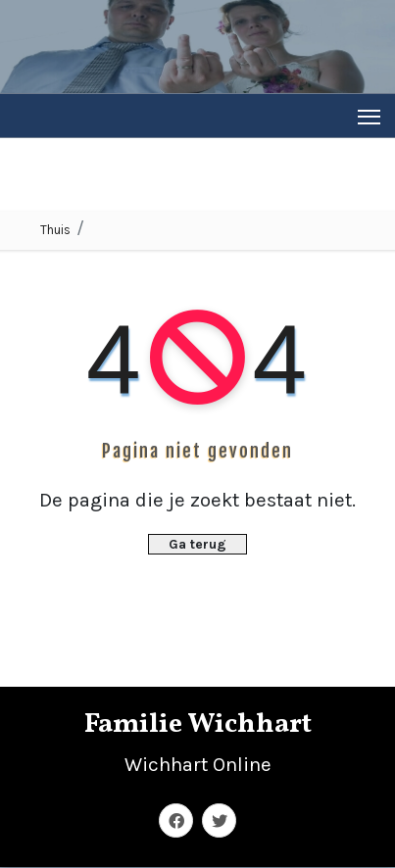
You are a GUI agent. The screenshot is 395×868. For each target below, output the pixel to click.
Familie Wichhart (198, 724)
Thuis (55, 230)
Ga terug (197, 544)
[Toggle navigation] (369, 116)
